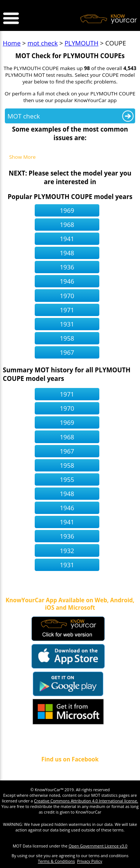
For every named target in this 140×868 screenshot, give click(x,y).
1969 (67, 210)
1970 (67, 296)
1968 (67, 225)
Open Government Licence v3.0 (98, 846)
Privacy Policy (89, 861)
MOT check (24, 116)
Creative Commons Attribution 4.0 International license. (86, 801)
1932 (67, 551)
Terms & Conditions (56, 861)
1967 (67, 352)
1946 (67, 281)
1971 (67, 310)
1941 (67, 239)
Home (12, 43)
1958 (67, 338)
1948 (67, 253)
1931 (67, 324)
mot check (43, 43)
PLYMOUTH (82, 43)
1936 (67, 267)
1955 (67, 479)
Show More (22, 157)
